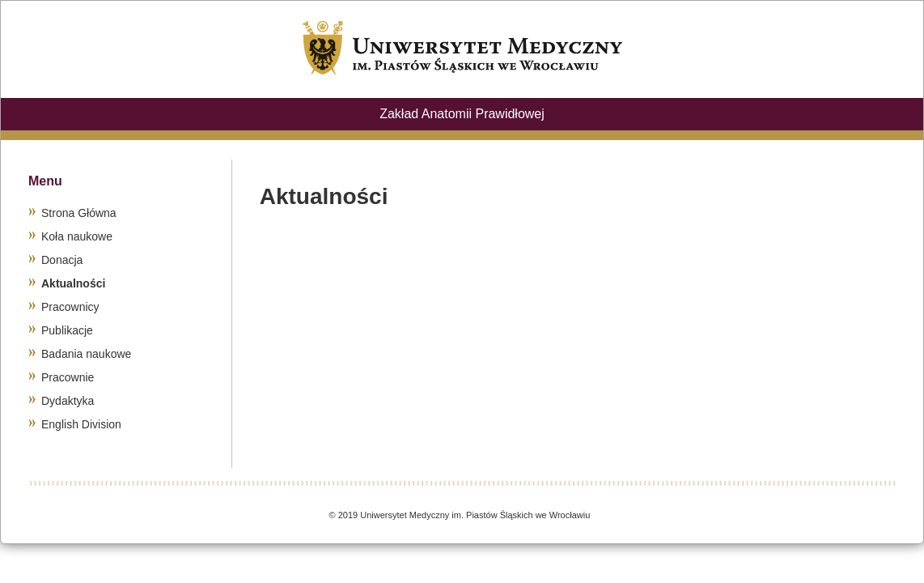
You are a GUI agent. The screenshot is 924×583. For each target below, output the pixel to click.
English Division (81, 424)
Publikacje (67, 330)
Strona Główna (79, 213)
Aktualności (73, 283)
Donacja (62, 260)
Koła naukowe (77, 236)
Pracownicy (70, 307)
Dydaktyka (68, 401)
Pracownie (68, 377)
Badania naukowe (86, 354)
